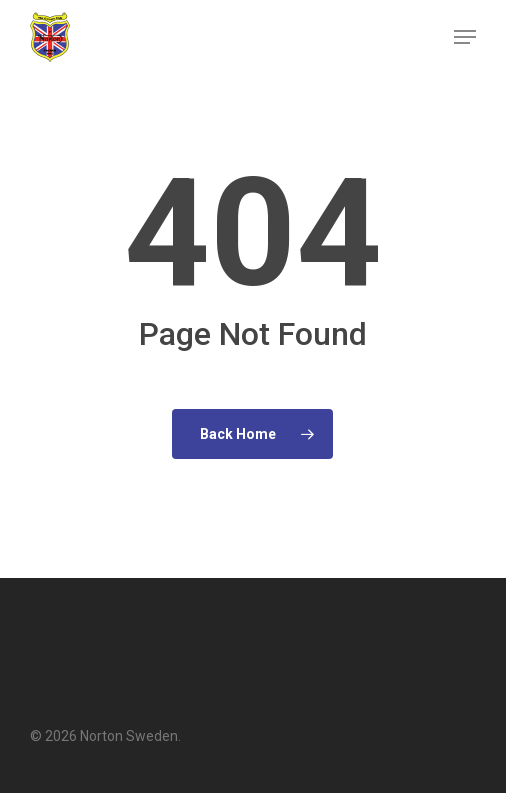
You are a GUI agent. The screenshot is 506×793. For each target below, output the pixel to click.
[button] (465, 37)
